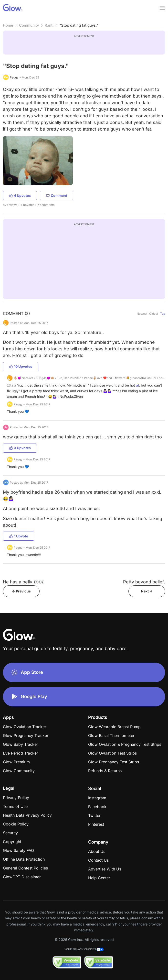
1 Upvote (19, 536)
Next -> (147, 591)
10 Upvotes (21, 366)
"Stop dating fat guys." (79, 25)
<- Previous (21, 591)
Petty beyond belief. (144, 582)
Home (8, 25)
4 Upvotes (20, 195)
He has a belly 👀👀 (24, 582)
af (137, 385)
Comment (57, 195)
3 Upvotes (20, 448)
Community (29, 25)
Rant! (49, 25)
